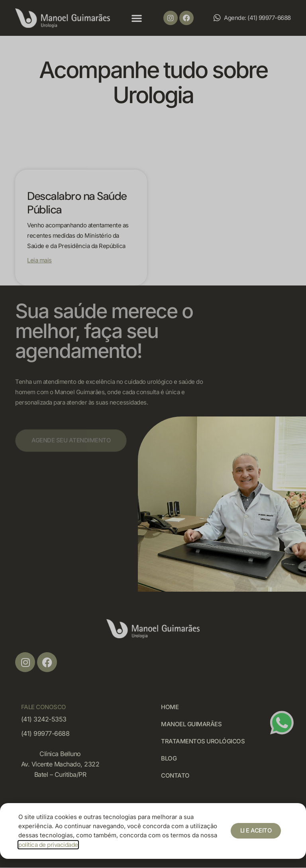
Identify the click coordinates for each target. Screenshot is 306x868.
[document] (153, 434)
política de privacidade (48, 845)
